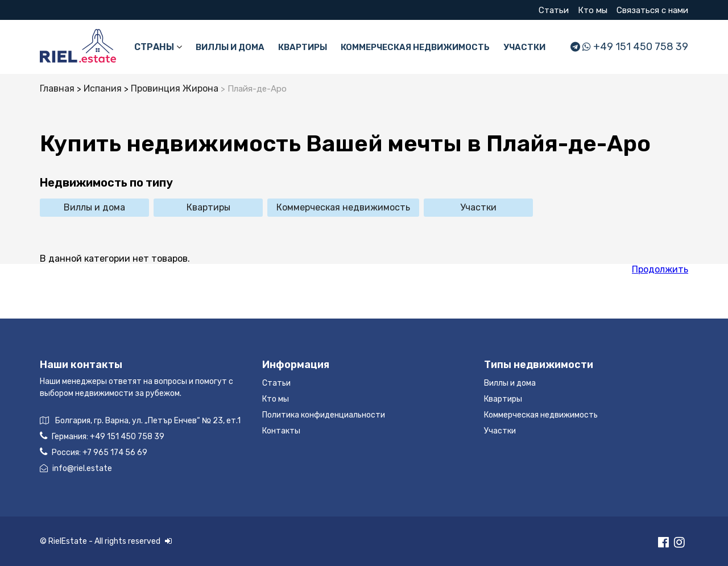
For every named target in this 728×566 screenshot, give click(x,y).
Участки (524, 47)
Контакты (281, 431)
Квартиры (303, 47)
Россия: (94, 452)
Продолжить (660, 269)
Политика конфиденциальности (324, 415)
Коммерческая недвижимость (415, 47)
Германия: (102, 436)
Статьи (554, 10)
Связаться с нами (652, 10)
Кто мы (593, 10)
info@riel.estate (76, 468)
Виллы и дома (230, 47)
